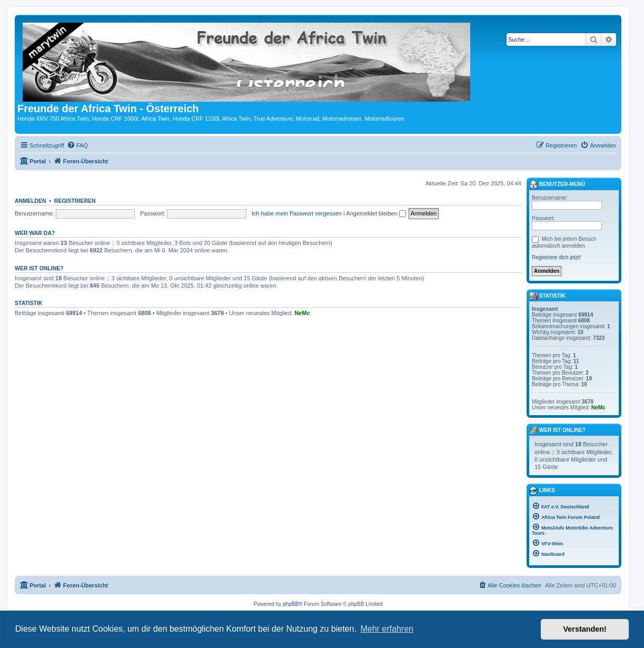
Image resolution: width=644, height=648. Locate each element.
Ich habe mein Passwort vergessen (297, 213)
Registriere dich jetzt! (556, 257)
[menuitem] (77, 145)
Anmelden (31, 201)
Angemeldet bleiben (376, 213)
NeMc (302, 313)
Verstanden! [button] (585, 629)
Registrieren (75, 201)
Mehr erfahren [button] (387, 629)
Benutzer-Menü (557, 185)
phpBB (291, 604)
